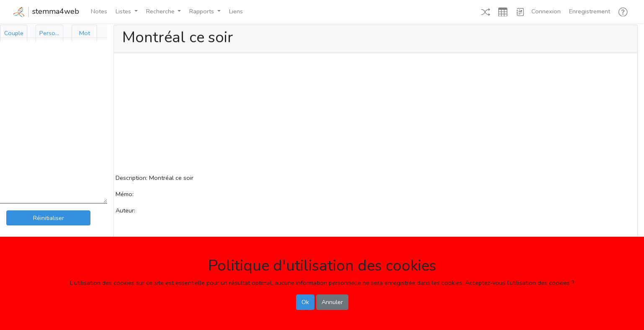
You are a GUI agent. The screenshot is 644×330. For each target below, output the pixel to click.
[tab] (14, 33)
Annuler (332, 302)
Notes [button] (99, 11)
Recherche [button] (161, 11)
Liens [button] (236, 11)
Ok (305, 302)
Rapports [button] (202, 11)
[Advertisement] (376, 115)
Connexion (546, 11)
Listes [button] (124, 11)
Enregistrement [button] (590, 11)
